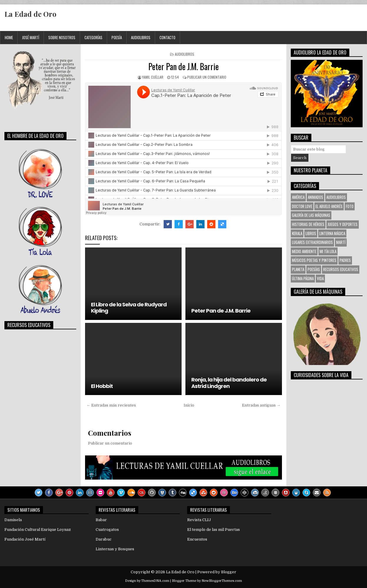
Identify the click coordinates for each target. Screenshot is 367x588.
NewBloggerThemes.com (222, 581)
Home (9, 37)
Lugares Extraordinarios (312, 242)
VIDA (320, 278)
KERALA (297, 233)
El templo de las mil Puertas (214, 530)
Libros (311, 233)
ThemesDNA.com (155, 581)
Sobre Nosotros (62, 37)
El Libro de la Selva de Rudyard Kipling (129, 308)
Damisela (13, 520)
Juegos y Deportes (343, 224)
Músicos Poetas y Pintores (314, 260)
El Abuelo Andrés (329, 206)
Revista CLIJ (199, 520)
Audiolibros (141, 37)
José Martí (31, 37)
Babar (101, 520)
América (298, 197)
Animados (315, 197)
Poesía (117, 37)
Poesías (314, 269)
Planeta (298, 269)
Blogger (229, 572)
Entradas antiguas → (261, 405)
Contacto (167, 37)
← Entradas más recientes (111, 405)
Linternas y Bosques (115, 549)
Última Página (303, 278)
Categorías (93, 37)
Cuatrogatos (107, 530)
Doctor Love (302, 206)
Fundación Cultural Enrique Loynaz (38, 530)
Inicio (189, 405)
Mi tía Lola (328, 251)
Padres (345, 260)
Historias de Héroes (308, 224)
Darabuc (104, 539)
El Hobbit (102, 386)
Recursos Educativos (341, 269)
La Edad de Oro (30, 14)
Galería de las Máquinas (311, 215)
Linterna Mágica (332, 233)
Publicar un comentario (207, 77)
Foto (350, 206)
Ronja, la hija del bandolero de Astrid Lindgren (229, 383)
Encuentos (197, 539)
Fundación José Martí (25, 539)
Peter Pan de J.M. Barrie (183, 66)
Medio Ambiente (304, 251)
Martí (341, 242)
